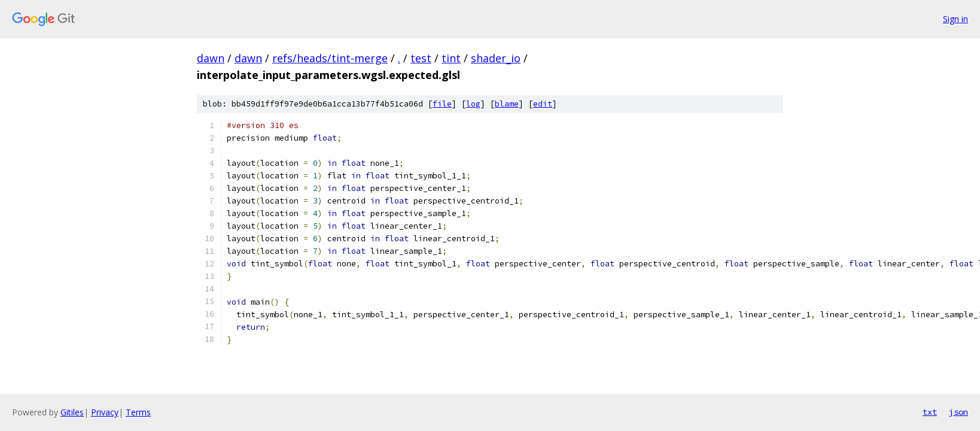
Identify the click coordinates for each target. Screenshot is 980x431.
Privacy (105, 412)
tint (451, 58)
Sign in (955, 19)
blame (507, 104)
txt (930, 412)
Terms (138, 412)
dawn (211, 58)
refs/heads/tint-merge (330, 58)
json (958, 412)
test (421, 58)
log (473, 104)
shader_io (496, 58)
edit (543, 104)
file (442, 104)
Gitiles (72, 412)
